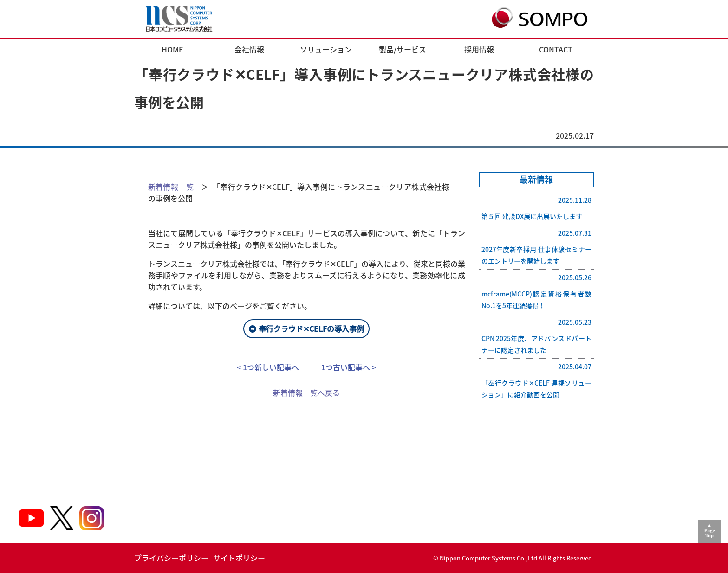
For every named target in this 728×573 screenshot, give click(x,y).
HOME (172, 49)
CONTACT (556, 49)
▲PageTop (710, 530)
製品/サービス (403, 49)
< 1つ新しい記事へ (268, 367)
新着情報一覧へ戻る (306, 393)
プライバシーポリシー (171, 558)
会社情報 (249, 49)
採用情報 (479, 49)
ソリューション (326, 49)
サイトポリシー (239, 558)
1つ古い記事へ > (349, 367)
